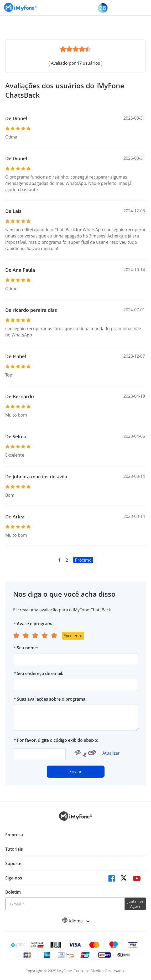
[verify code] (39, 754)
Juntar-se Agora (135, 904)
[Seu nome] (75, 659)
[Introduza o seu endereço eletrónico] (65, 904)
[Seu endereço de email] (75, 685)
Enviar (75, 772)
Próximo (83, 560)
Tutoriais (14, 849)
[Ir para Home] (20, 8)
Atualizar (111, 753)
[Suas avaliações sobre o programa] (75, 718)
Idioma (76, 921)
